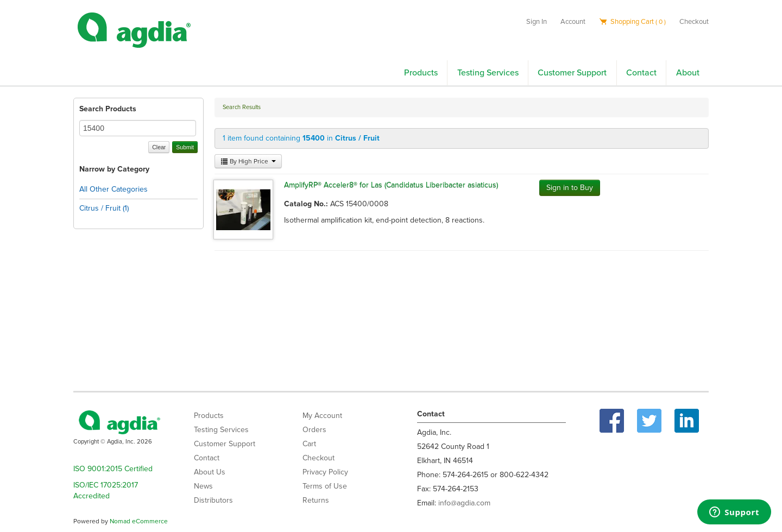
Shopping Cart (632, 22)
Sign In (537, 22)
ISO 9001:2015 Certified (113, 469)
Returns (316, 500)
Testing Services (488, 73)
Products (421, 73)
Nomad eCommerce (139, 521)
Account (573, 22)
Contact (641, 73)
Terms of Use (325, 486)
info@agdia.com (464, 503)
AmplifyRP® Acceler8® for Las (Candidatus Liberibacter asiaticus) (391, 185)
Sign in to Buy (570, 188)
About (688, 73)
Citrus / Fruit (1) (104, 208)
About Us (210, 472)
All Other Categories (113, 189)
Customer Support (572, 73)
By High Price (248, 161)
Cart (309, 444)
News (203, 486)
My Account (322, 416)
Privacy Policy (325, 472)
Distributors (213, 500)
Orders (314, 430)
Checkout (694, 22)
